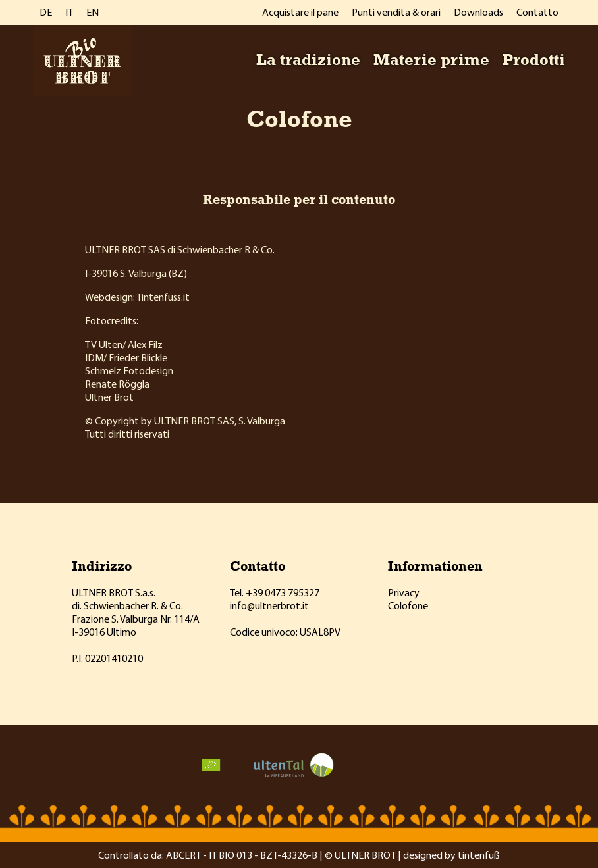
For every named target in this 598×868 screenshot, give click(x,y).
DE (46, 12)
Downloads (478, 12)
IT (69, 12)
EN (93, 12)
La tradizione (308, 59)
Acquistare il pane (300, 12)
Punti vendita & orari (396, 12)
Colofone (408, 605)
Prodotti (534, 59)
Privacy (404, 592)
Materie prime (431, 59)
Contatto (537, 12)
